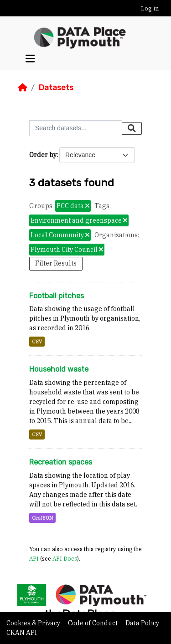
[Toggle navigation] (30, 59)
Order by (43, 155)
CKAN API (22, 633)
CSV (37, 342)
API (34, 558)
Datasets (56, 87)
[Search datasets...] (76, 128)
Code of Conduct (93, 623)
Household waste (59, 369)
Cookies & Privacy (34, 623)
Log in (150, 8)
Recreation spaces (61, 462)
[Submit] (132, 128)
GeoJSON (42, 518)
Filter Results (56, 263)
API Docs (65, 558)
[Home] (23, 87)
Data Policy (142, 623)
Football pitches (57, 296)
